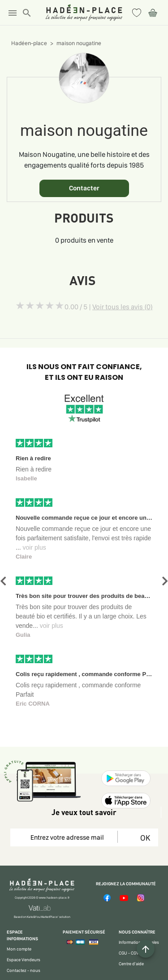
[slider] (40, 306)
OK (144, 838)
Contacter (84, 188)
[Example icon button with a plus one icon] (146, 949)
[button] (3, 581)
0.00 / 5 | (109, 307)
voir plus (34, 547)
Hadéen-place (29, 43)
